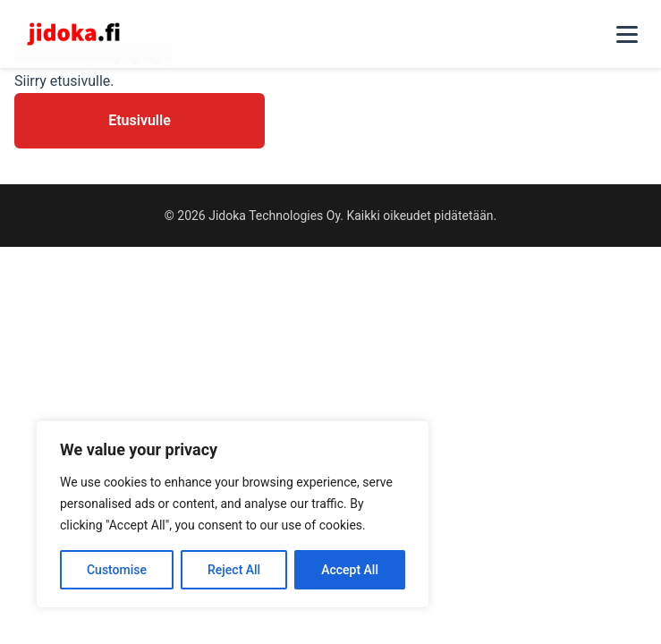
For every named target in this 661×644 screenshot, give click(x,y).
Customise (117, 570)
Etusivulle (140, 120)
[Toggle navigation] (627, 34)
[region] (233, 514)
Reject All (234, 570)
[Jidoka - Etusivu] (73, 34)
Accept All (350, 570)
